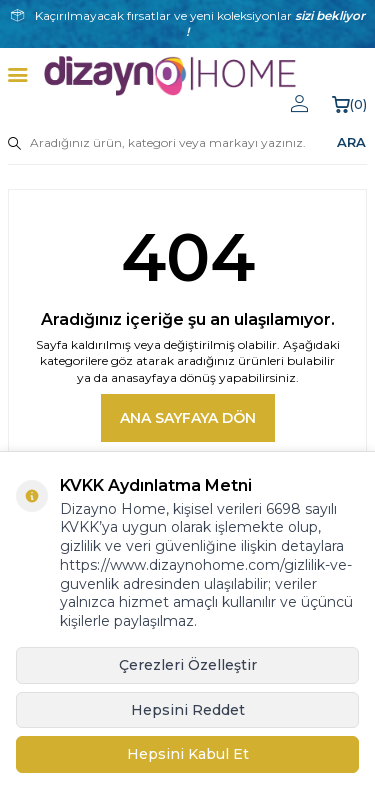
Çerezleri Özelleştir (188, 665)
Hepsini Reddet (188, 710)
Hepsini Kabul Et (188, 754)
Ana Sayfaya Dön (188, 418)
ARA (351, 142)
